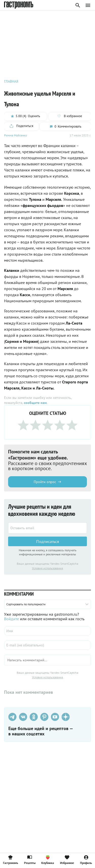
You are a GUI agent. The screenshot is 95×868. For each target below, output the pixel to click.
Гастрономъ (11, 860)
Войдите (12, 619)
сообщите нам (35, 403)
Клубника (48, 860)
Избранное (67, 860)
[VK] (23, 717)
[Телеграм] (12, 717)
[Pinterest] (44, 717)
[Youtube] (55, 717)
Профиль (86, 860)
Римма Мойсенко (15, 135)
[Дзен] (66, 717)
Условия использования (48, 568)
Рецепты (30, 860)
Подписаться (48, 541)
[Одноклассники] (34, 717)
